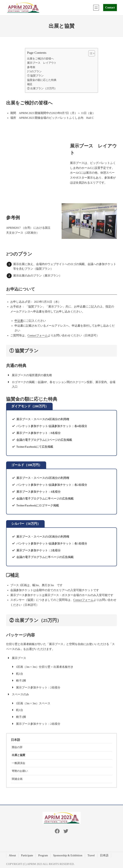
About (12, 855)
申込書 (19, 321)
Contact (110, 7)
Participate (27, 855)
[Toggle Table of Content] (90, 53)
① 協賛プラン (35, 76)
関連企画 (17, 779)
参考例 (31, 67)
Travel (91, 855)
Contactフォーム (38, 335)
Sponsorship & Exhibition (68, 855)
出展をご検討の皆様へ (40, 59)
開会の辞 (17, 747)
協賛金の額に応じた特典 (42, 80)
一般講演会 (18, 763)
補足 (30, 84)
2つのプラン (34, 71)
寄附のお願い (20, 771)
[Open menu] (96, 8)
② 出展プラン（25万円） (42, 88)
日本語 (15, 740)
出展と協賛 (18, 755)
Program (43, 855)
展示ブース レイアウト (42, 63)
